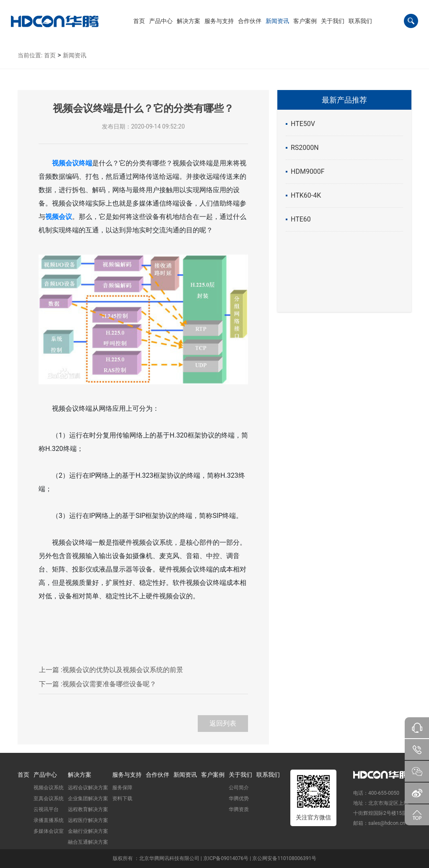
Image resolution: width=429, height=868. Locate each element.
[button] (161, 21)
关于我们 (240, 775)
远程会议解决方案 (88, 788)
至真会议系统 (49, 798)
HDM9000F (308, 171)
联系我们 (268, 775)
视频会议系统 (49, 788)
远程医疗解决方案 (88, 820)
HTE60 (301, 219)
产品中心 (45, 775)
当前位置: (30, 55)
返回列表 (223, 723)
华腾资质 (239, 809)
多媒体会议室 (49, 831)
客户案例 (213, 775)
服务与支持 (127, 775)
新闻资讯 (75, 55)
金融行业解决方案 (88, 831)
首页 (50, 55)
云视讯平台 (46, 809)
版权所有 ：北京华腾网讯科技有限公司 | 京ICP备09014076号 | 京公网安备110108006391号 (214, 858)
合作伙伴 (158, 775)
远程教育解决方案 (88, 809)
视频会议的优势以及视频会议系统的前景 (111, 670)
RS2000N (305, 148)
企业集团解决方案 (88, 798)
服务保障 (122, 788)
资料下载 (122, 798)
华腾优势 (239, 798)
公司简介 (239, 788)
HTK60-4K (306, 195)
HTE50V (303, 124)
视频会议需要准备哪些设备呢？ (98, 684)
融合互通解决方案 (88, 842)
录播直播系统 (49, 820)
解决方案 (80, 775)
